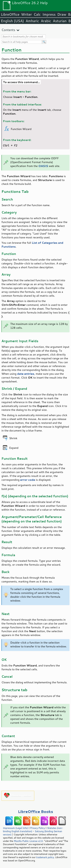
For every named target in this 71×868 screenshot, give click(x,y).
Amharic (32, 21)
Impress (49, 14)
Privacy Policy (37, 828)
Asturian (60, 21)
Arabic (46, 21)
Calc (37, 14)
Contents (8, 30)
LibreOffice (10, 14)
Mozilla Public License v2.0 (28, 841)
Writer (26, 14)
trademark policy (45, 857)
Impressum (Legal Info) (15, 828)
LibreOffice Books (36, 811)
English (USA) (12, 21)
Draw (62, 14)
